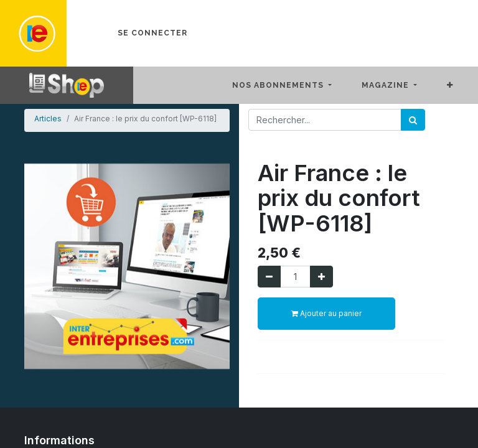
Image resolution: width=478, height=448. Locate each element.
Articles (48, 119)
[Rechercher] (413, 120)
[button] (460, 85)
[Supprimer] (269, 277)
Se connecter (152, 33)
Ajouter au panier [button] (326, 313)
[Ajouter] (321, 277)
